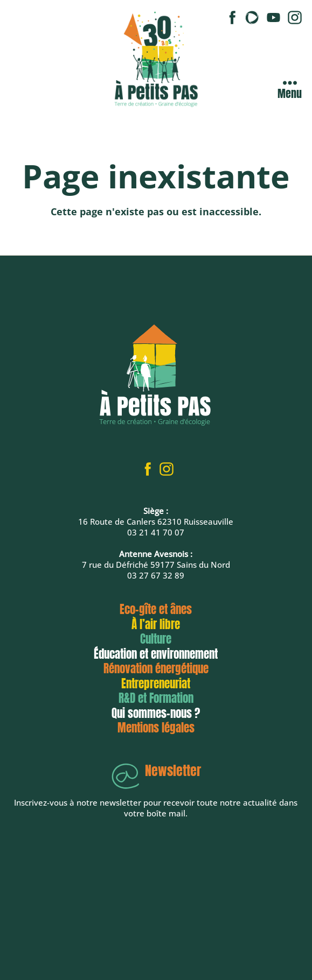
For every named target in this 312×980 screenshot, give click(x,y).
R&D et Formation (156, 698)
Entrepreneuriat (156, 683)
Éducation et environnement (156, 654)
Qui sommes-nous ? (156, 713)
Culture (156, 639)
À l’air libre (156, 624)
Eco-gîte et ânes (156, 609)
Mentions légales (156, 728)
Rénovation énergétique (156, 668)
